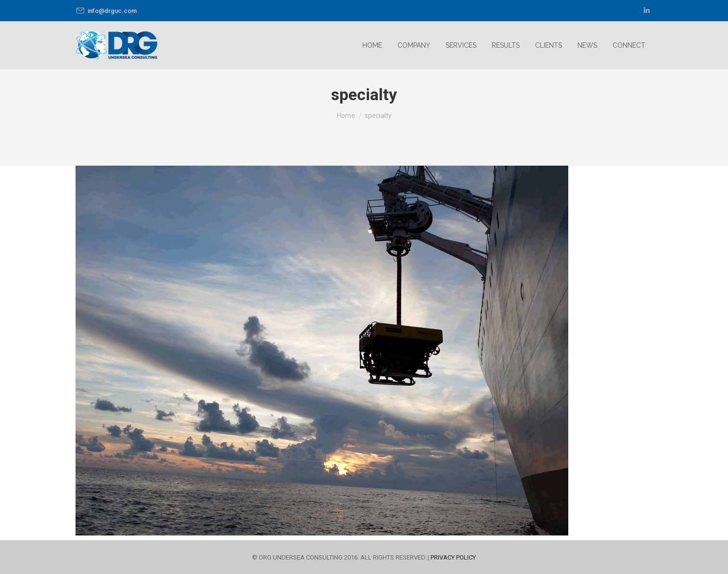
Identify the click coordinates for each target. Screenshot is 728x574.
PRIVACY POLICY (453, 557)
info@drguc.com (106, 11)
